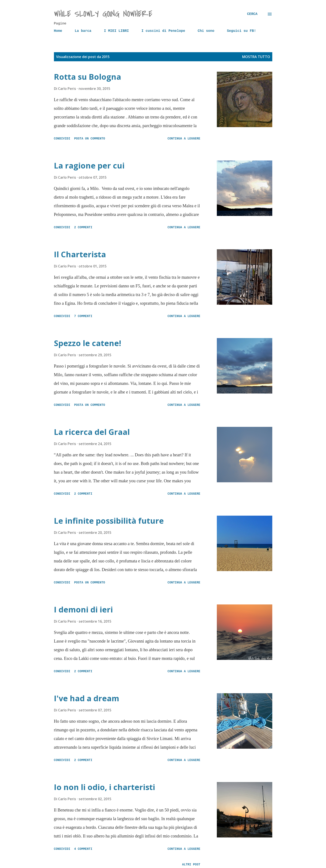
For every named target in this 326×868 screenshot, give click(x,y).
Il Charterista (80, 254)
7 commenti (83, 316)
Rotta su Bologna (88, 77)
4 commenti (83, 849)
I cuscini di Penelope (163, 31)
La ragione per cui (89, 166)
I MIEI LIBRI (116, 31)
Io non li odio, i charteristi (105, 787)
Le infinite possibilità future (109, 521)
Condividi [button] (62, 139)
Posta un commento (90, 139)
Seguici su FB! (241, 31)
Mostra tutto (256, 57)
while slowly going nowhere (103, 14)
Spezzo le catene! (88, 343)
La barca (83, 31)
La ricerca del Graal (92, 432)
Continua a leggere (184, 139)
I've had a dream (87, 698)
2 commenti (83, 227)
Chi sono (206, 31)
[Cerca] (252, 14)
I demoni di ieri (83, 610)
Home (58, 31)
